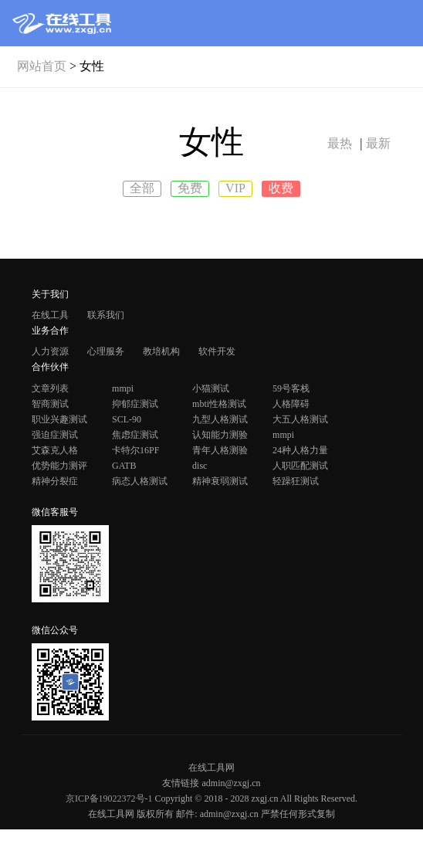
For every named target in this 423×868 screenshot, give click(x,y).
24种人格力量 (300, 450)
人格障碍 (291, 404)
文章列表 (50, 388)
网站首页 (42, 66)
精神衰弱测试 (220, 481)
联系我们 (106, 315)
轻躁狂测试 (296, 481)
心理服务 (106, 351)
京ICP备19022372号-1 (109, 798)
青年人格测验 (220, 450)
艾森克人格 (55, 450)
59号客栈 (291, 388)
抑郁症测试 (135, 404)
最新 (378, 143)
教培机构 (161, 351)
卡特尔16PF (135, 450)
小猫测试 (211, 388)
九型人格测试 (220, 419)
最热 (340, 143)
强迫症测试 (55, 435)
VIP (235, 188)
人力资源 (50, 351)
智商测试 (50, 404)
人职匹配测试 (300, 466)
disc (200, 466)
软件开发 (217, 351)
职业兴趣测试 (59, 419)
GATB (124, 466)
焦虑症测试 (135, 435)
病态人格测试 (140, 481)
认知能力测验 (220, 435)
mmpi (123, 388)
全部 (142, 188)
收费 (281, 188)
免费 (190, 188)
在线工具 (50, 315)
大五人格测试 (300, 419)
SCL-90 (127, 419)
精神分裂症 (55, 481)
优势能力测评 (59, 466)
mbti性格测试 (219, 404)
